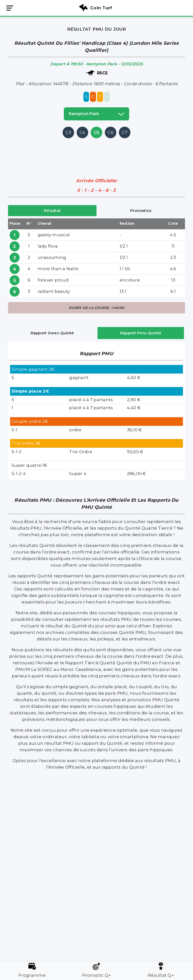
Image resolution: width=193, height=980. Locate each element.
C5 (97, 132)
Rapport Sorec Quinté (52, 333)
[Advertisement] (100, 151)
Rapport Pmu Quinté (141, 333)
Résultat (52, 211)
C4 (83, 132)
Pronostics (141, 211)
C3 (68, 132)
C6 (111, 132)
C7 (125, 132)
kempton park (96, 114)
